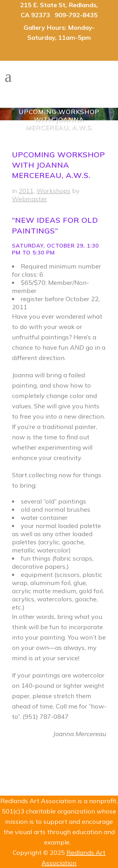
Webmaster (30, 199)
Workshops (53, 191)
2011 (26, 191)
